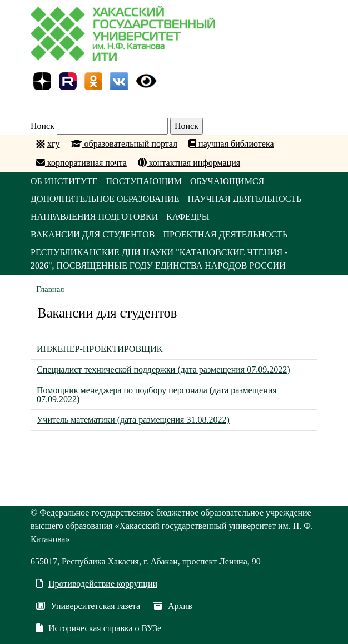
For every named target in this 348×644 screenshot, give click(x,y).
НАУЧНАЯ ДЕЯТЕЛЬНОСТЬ (244, 199)
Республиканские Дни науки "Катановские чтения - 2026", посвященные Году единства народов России (159, 259)
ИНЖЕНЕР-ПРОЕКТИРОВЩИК (100, 349)
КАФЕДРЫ (188, 217)
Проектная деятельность (225, 234)
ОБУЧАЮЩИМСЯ (227, 181)
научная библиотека (231, 144)
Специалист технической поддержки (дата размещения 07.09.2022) (163, 370)
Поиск (43, 126)
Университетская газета (88, 606)
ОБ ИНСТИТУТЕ (64, 181)
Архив (173, 606)
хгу (54, 144)
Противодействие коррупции (97, 584)
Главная (50, 289)
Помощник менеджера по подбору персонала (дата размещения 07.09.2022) (157, 395)
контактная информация (189, 163)
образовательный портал (125, 144)
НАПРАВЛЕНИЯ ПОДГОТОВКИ (94, 217)
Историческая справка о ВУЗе (99, 628)
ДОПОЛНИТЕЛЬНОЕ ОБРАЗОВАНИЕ (105, 199)
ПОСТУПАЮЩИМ (144, 181)
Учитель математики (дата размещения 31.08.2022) (133, 420)
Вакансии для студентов (93, 234)
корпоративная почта (81, 163)
